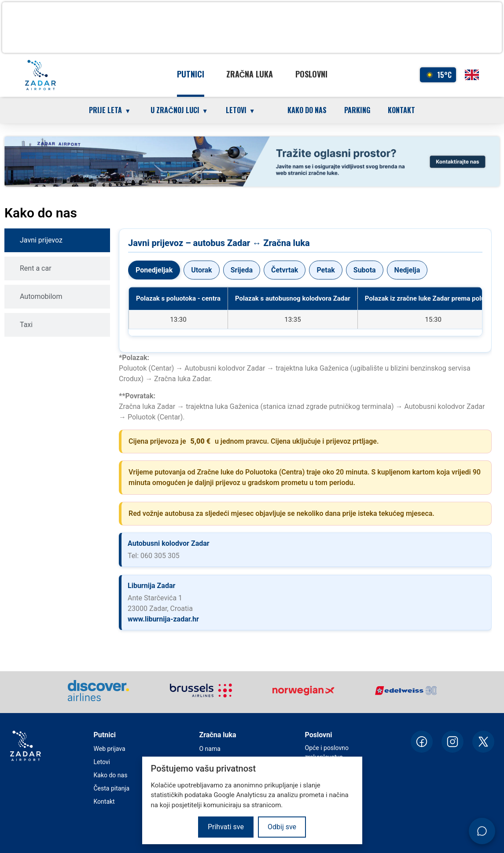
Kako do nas (307, 110)
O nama (210, 749)
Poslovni (311, 74)
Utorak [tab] (202, 270)
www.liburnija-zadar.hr (163, 619)
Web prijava (110, 749)
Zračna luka (250, 74)
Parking (357, 110)
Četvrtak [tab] (285, 270)
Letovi (102, 762)
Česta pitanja (112, 788)
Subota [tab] (365, 270)
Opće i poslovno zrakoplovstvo (327, 752)
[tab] (57, 240)
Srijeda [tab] (242, 270)
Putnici (191, 74)
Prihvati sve (226, 827)
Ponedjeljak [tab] (154, 270)
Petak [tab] (326, 270)
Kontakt (401, 110)
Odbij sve (282, 827)
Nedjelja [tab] (407, 270)
